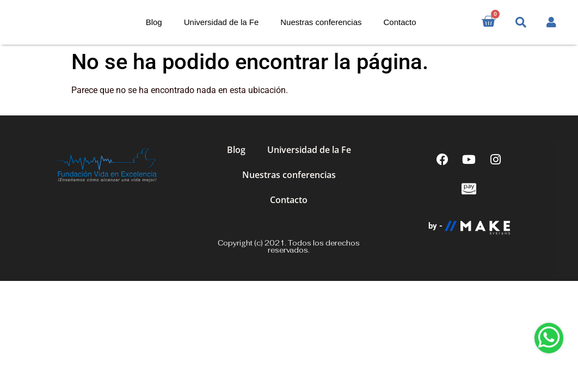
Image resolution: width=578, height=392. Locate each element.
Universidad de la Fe (222, 22)
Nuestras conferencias (321, 22)
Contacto (400, 22)
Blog (154, 22)
